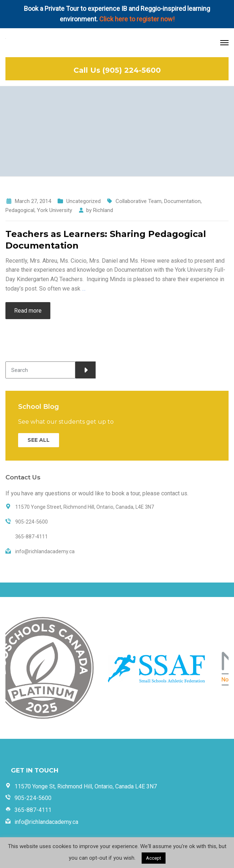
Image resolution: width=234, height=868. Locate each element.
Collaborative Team (139, 201)
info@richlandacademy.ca (46, 822)
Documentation (182, 201)
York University (55, 210)
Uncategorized (83, 201)
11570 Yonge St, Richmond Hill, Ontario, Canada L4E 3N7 (86, 786)
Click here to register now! (137, 19)
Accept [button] (154, 858)
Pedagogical (20, 210)
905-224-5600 (33, 798)
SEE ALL (39, 440)
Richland (103, 210)
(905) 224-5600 (132, 70)
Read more (28, 311)
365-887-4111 (33, 810)
